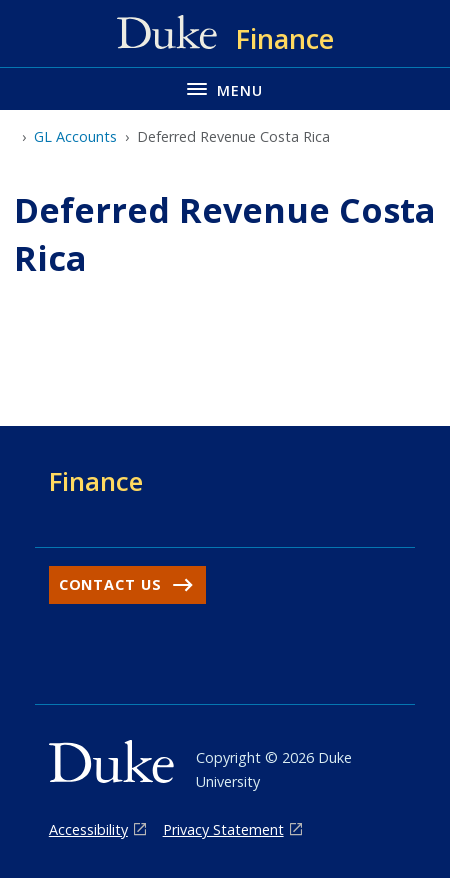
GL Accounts (75, 136)
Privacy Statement (223, 829)
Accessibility (88, 829)
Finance (96, 481)
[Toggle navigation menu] (225, 88)
